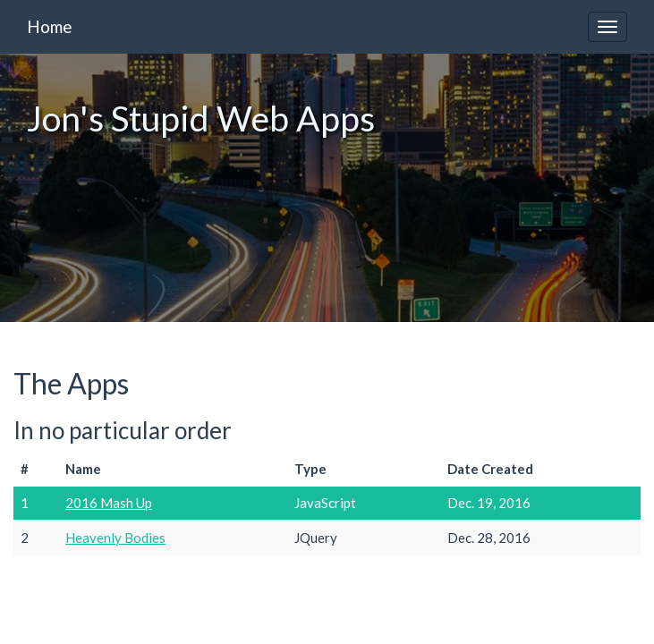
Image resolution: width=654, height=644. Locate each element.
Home (50, 26)
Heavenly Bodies (115, 538)
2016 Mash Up (109, 503)
